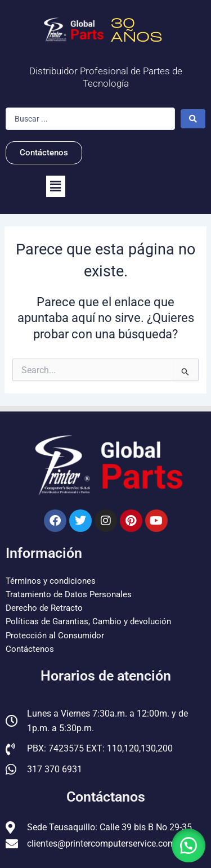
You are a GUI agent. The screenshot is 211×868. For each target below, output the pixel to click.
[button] (56, 186)
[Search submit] (193, 119)
